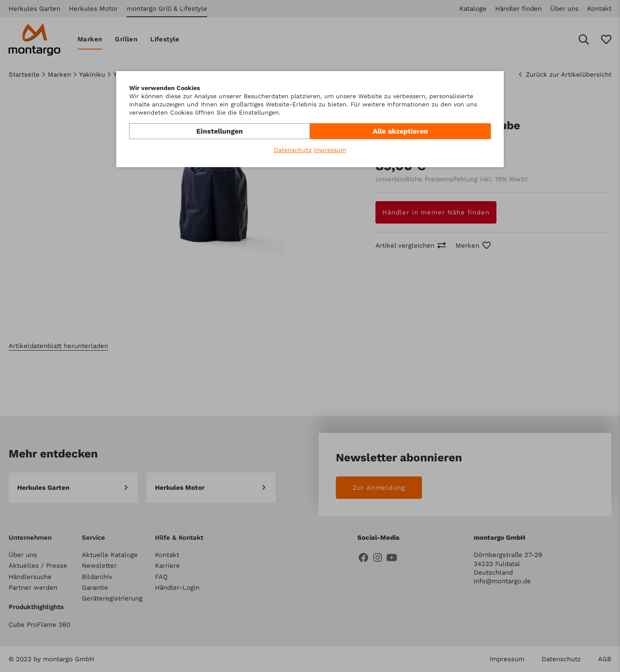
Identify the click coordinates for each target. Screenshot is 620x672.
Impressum (330, 150)
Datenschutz (293, 150)
